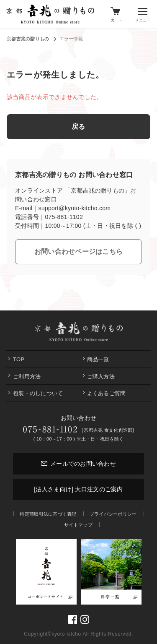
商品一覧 (98, 359)
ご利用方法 (27, 377)
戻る (78, 126)
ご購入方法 (101, 377)
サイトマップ (78, 525)
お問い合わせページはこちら (79, 252)
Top (19, 359)
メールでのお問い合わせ (78, 464)
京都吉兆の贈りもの (28, 39)
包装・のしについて (38, 393)
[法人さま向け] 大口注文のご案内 (78, 489)
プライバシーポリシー (113, 514)
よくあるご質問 (107, 393)
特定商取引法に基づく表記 (48, 514)
